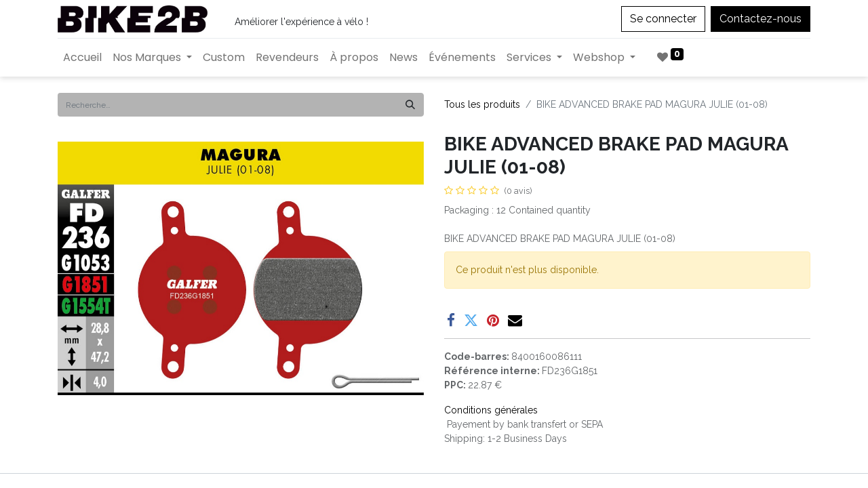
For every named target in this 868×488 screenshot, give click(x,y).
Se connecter (663, 19)
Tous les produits (482, 104)
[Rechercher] (410, 105)
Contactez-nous (761, 19)
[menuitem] (82, 58)
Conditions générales (491, 410)
